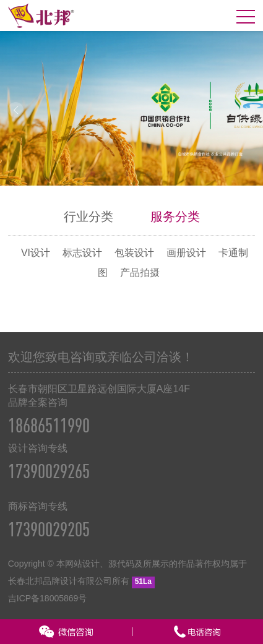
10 (182, 174)
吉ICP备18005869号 (48, 598)
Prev (16, 110)
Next (247, 110)
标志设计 (82, 253)
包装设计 (134, 253)
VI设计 (36, 253)
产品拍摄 (140, 273)
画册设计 (186, 253)
